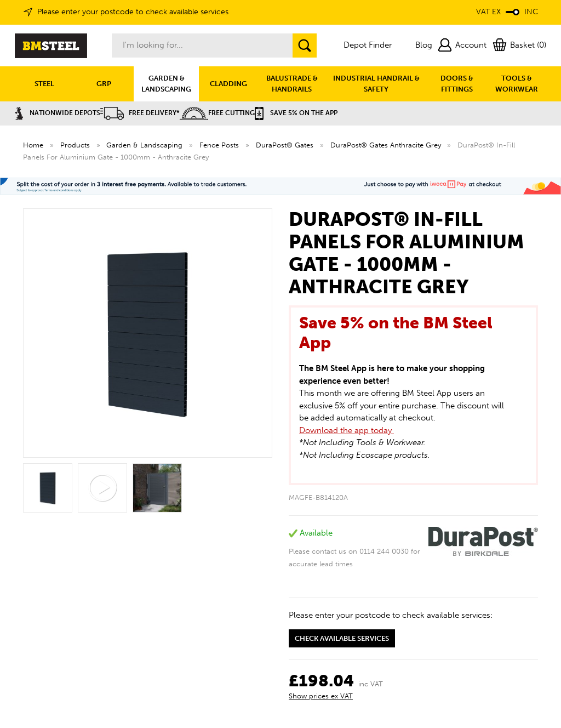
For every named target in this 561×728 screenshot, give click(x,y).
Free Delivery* (140, 113)
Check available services (342, 638)
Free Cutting (217, 113)
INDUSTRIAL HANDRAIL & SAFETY (376, 84)
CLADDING (228, 84)
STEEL (44, 84)
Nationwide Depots (58, 113)
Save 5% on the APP (296, 113)
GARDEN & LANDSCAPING (166, 84)
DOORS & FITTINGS (457, 84)
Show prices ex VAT (321, 696)
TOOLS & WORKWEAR (517, 84)
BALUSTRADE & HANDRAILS (292, 84)
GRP (104, 84)
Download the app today (347, 430)
